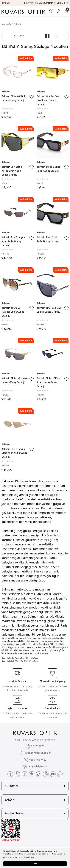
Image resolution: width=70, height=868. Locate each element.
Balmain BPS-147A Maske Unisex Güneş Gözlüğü (15, 381)
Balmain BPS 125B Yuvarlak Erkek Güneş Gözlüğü (13, 312)
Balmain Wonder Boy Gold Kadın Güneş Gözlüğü (48, 100)
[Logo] (23, 11)
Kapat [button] (35, 864)
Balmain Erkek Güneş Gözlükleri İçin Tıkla (20, 661)
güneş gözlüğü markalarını (17, 653)
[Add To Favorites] (32, 97)
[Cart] (66, 11)
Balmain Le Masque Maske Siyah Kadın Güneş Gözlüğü (12, 171)
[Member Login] (59, 11)
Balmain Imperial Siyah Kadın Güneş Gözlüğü (49, 169)
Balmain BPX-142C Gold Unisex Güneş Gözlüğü (14, 98)
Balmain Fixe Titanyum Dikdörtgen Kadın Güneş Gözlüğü (14, 453)
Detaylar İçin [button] (29, 857)
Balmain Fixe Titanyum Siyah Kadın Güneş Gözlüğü (14, 242)
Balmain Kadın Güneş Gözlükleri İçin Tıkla (20, 658)
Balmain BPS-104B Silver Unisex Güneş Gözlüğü (49, 310)
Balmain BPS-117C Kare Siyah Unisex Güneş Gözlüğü (48, 383)
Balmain (18, 24)
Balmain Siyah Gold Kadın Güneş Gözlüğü (48, 240)
